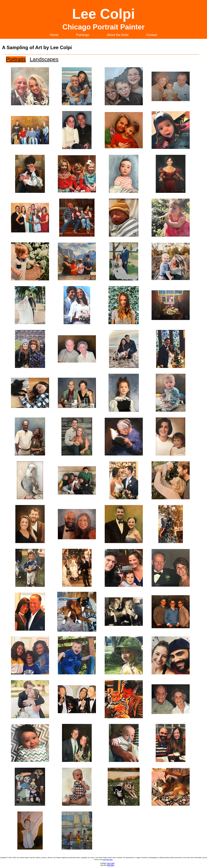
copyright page (108, 860)
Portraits (16, 59)
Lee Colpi (110, 863)
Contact (152, 35)
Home (54, 35)
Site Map (111, 865)
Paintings (83, 35)
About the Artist (118, 35)
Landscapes (44, 59)
